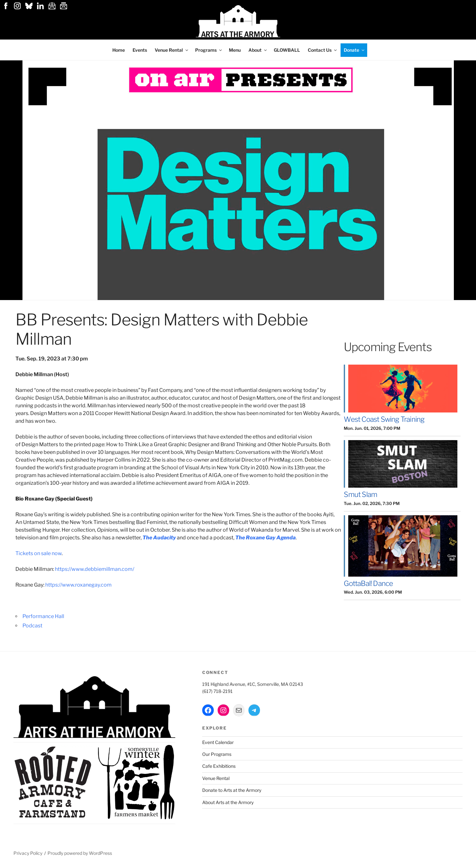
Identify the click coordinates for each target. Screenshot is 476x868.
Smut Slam (360, 494)
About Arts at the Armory (228, 802)
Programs (209, 50)
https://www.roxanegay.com (78, 585)
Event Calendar (218, 742)
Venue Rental (172, 50)
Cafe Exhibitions (219, 766)
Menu (235, 50)
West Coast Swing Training (384, 419)
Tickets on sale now (39, 553)
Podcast (32, 626)
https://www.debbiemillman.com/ (95, 569)
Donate (355, 50)
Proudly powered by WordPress (80, 853)
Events (140, 50)
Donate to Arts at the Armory (232, 790)
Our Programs (217, 754)
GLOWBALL (287, 50)
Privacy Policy (28, 853)
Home (119, 50)
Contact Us (323, 50)
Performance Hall (43, 616)
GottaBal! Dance (368, 583)
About (258, 50)
